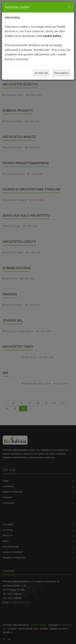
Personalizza (61, 73)
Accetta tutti (41, 73)
